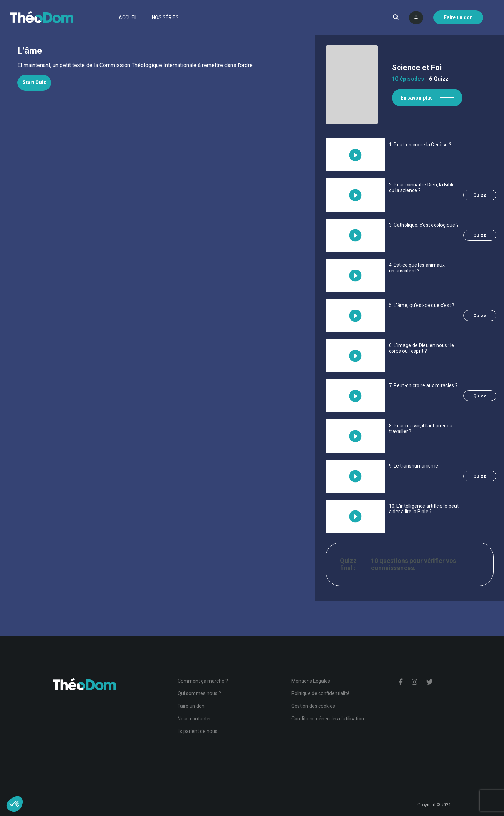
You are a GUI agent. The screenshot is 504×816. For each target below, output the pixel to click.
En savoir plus (417, 98)
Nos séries (165, 17)
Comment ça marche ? (203, 681)
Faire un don (191, 706)
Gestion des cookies (313, 706)
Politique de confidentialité (321, 693)
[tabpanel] (158, 65)
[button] (15, 804)
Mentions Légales (311, 681)
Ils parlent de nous (198, 731)
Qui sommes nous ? (199, 693)
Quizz (480, 195)
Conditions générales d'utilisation (328, 719)
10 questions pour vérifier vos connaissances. (414, 564)
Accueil (128, 17)
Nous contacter (194, 719)
